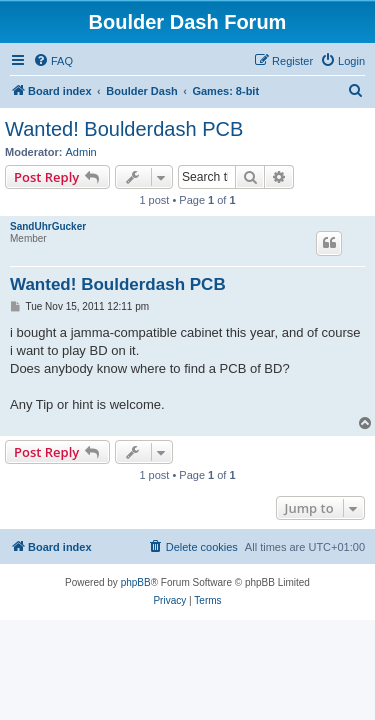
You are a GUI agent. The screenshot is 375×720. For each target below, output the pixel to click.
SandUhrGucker (48, 226)
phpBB (136, 582)
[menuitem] (53, 61)
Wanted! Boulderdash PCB (124, 129)
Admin (81, 152)
